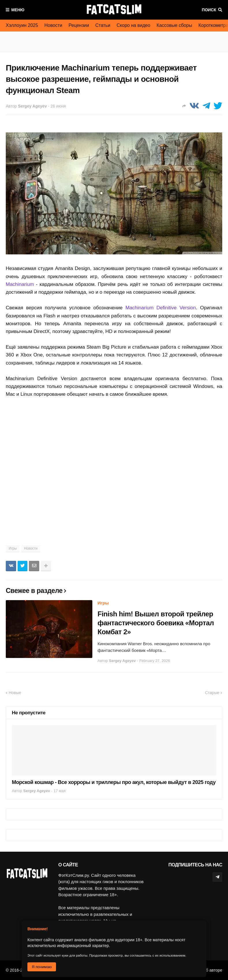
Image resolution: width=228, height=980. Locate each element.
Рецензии (79, 25)
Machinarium (20, 284)
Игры (13, 548)
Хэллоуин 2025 (22, 25)
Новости (53, 25)
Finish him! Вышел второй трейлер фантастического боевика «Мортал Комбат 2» (156, 623)
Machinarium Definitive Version (161, 308)
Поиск (209, 10)
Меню (18, 10)
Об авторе (213, 970)
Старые (212, 693)
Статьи (103, 25)
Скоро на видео (133, 25)
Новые (15, 693)
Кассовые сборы (174, 25)
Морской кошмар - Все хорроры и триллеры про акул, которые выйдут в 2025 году (114, 782)
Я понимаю (42, 967)
